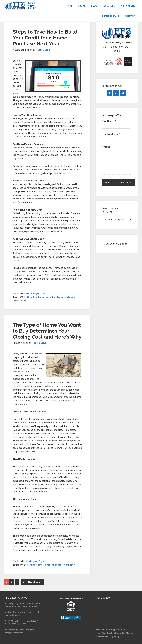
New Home (69, 565)
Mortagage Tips (35, 561)
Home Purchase (54, 297)
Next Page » (35, 582)
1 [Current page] (7, 582)
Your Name (109, 121)
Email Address (111, 134)
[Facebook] (110, 93)
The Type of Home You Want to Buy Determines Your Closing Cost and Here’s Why (47, 331)
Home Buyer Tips (35, 293)
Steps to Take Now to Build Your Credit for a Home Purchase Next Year (45, 38)
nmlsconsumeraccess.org (71, 598)
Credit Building (35, 297)
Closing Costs (35, 565)
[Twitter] (123, 93)
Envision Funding (25, 6)
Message (107, 147)
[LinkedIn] (116, 93)
